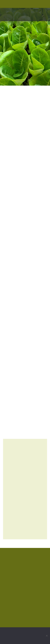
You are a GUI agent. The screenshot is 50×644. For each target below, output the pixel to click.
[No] (47, 636)
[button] (46, 18)
